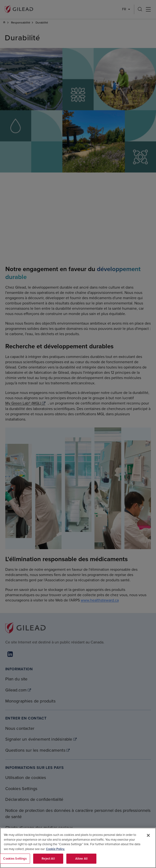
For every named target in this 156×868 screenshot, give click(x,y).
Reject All (48, 859)
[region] (78, 848)
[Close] (148, 835)
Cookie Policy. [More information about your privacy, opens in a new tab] (55, 849)
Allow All (81, 859)
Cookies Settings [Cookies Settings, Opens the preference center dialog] (15, 859)
